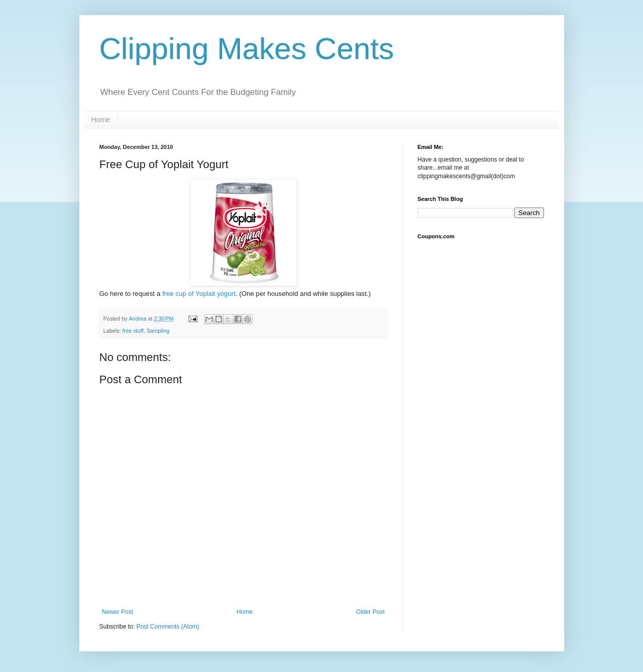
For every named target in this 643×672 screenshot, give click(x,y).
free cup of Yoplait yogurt (199, 294)
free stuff (133, 331)
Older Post (370, 612)
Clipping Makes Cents (247, 49)
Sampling (158, 331)
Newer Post (118, 612)
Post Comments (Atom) (168, 627)
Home (101, 120)
